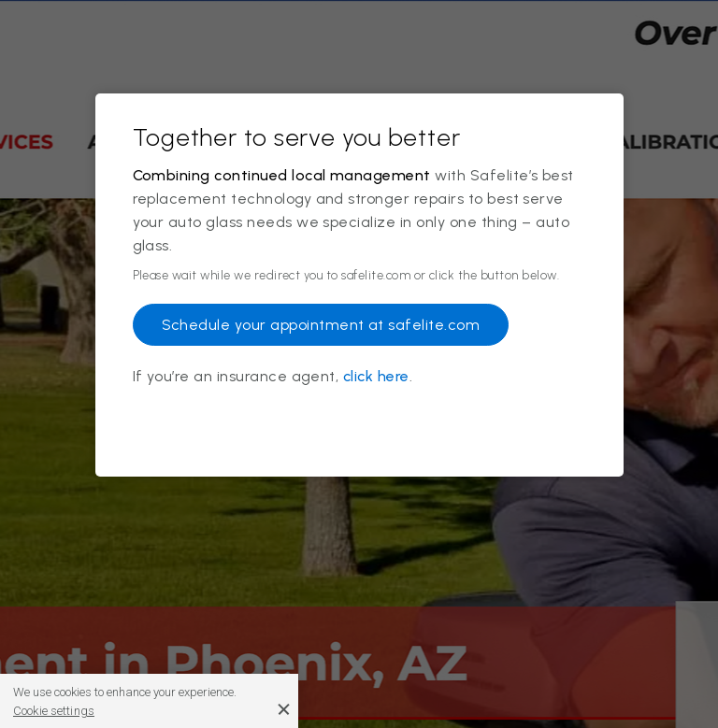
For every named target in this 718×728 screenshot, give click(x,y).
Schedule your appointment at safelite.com (321, 325)
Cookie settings (54, 711)
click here (376, 376)
